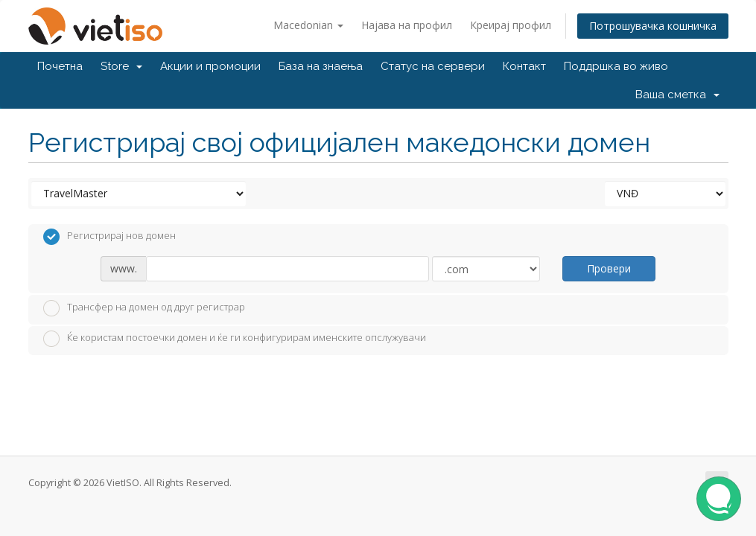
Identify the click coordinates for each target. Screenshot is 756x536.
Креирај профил (511, 25)
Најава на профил (407, 25)
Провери (609, 268)
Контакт (524, 66)
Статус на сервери (433, 66)
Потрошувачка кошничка (653, 26)
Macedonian (308, 25)
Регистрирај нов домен (109, 237)
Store (121, 66)
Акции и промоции (210, 66)
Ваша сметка (677, 95)
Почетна (60, 66)
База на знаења (321, 66)
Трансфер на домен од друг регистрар (144, 308)
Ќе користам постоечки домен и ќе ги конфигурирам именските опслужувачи (235, 339)
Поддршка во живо (616, 66)
